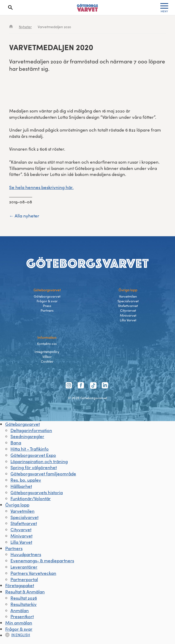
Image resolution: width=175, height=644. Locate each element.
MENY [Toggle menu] (164, 8)
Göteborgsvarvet (47, 296)
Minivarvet (128, 315)
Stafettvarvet (128, 306)
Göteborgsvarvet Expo (33, 455)
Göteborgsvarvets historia (37, 492)
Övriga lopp (17, 505)
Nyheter (25, 27)
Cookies (47, 361)
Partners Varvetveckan (33, 573)
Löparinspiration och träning (39, 461)
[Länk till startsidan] (87, 8)
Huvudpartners (26, 554)
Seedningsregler (27, 436)
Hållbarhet (21, 486)
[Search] (10, 8)
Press (47, 306)
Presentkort (22, 616)
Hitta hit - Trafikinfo (30, 449)
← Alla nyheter (24, 216)
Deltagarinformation (31, 430)
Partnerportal (24, 579)
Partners (47, 310)
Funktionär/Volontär (31, 498)
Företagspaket (20, 585)
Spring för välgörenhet (34, 467)
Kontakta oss (47, 344)
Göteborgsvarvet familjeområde (43, 474)
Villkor (47, 357)
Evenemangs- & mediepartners (42, 561)
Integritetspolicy (47, 352)
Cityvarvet (128, 310)
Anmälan (20, 610)
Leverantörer (24, 567)
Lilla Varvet (128, 320)
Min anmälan (19, 623)
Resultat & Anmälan (25, 592)
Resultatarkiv (24, 604)
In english (18, 635)
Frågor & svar (47, 301)
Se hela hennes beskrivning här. (41, 187)
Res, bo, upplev (26, 480)
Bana (16, 443)
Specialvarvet (128, 301)
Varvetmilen (128, 296)
